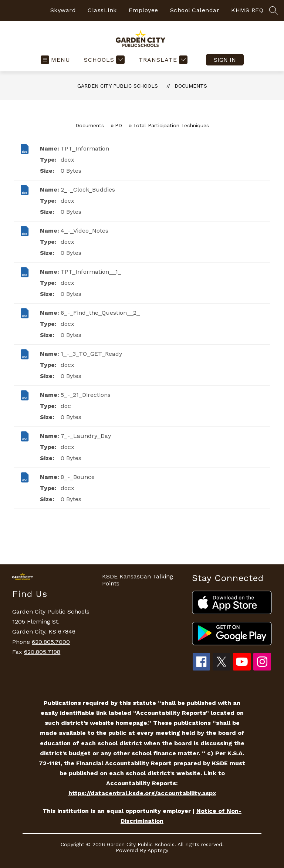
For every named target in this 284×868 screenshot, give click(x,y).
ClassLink (102, 10)
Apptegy (158, 850)
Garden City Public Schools (118, 86)
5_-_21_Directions (86, 395)
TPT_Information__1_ (91, 272)
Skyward (63, 10)
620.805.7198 (42, 652)
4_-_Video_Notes (84, 231)
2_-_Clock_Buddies (88, 190)
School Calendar (195, 10)
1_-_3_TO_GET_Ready (91, 354)
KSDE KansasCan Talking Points (138, 580)
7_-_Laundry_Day (86, 436)
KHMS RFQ (247, 10)
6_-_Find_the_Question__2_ (100, 313)
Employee (143, 10)
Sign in (225, 60)
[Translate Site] (162, 60)
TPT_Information (85, 148)
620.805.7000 (51, 642)
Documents (191, 86)
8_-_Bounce (78, 477)
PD (119, 125)
